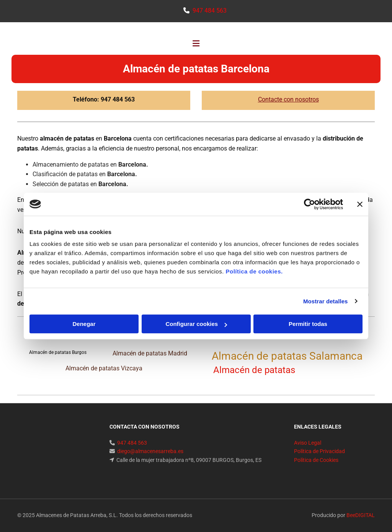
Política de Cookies (316, 460)
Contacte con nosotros (288, 99)
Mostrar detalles (326, 301)
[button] (196, 44)
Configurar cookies (196, 324)
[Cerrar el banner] (360, 204)
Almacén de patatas (258, 370)
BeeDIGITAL (361, 515)
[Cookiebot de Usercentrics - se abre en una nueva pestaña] (310, 204)
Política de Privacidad (319, 451)
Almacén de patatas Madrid (150, 353)
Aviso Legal (308, 443)
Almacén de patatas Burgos (58, 352)
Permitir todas (308, 324)
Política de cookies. (254, 271)
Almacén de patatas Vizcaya (104, 368)
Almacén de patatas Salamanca (288, 356)
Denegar (84, 324)
